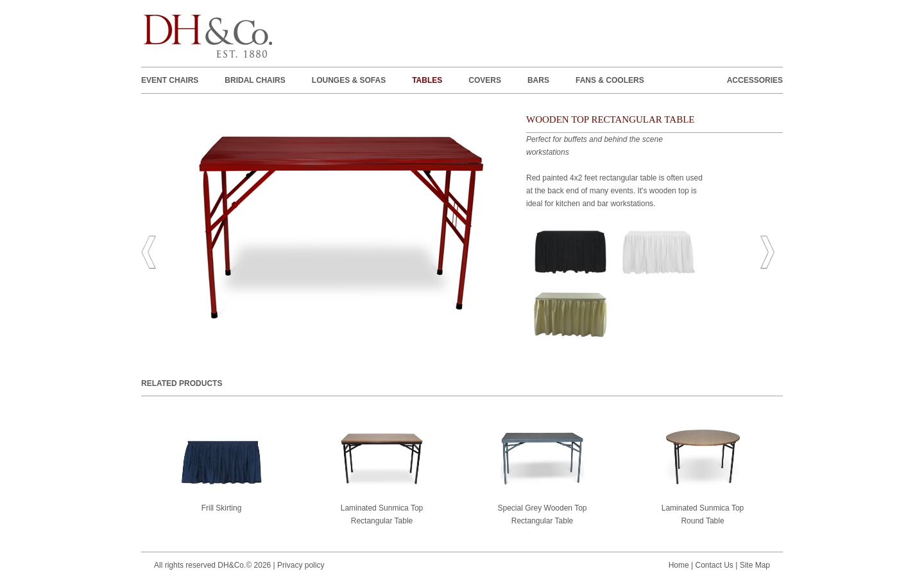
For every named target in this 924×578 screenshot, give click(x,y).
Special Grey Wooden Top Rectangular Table (543, 477)
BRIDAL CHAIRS (255, 80)
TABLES (427, 80)
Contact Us (714, 565)
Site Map (755, 565)
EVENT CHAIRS (170, 80)
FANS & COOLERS (610, 80)
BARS (538, 80)
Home (679, 565)
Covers (485, 80)
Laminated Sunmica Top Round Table (703, 477)
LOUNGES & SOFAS (349, 80)
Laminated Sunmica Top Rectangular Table (382, 477)
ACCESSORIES (755, 80)
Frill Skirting (221, 471)
